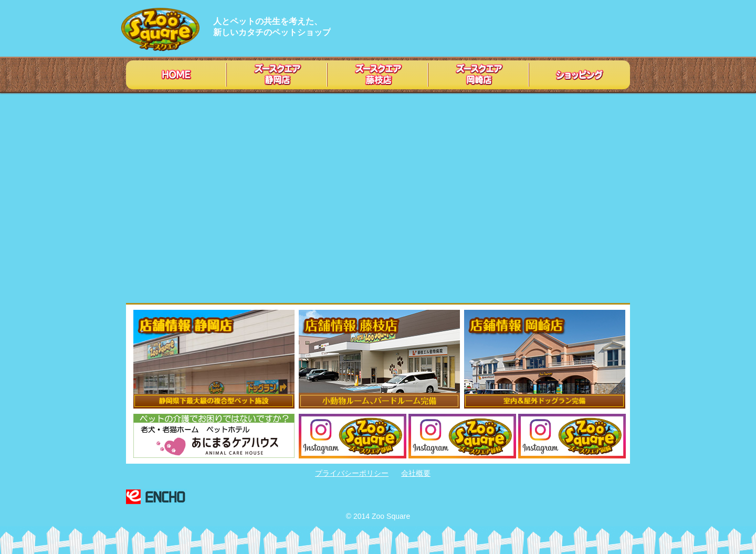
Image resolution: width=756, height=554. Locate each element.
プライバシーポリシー (352, 473)
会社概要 (416, 473)
